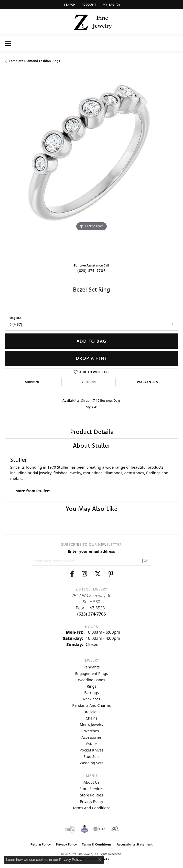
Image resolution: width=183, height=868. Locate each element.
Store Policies (92, 795)
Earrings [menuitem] (91, 693)
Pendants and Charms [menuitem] (91, 705)
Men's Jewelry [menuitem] (92, 725)
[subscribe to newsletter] (145, 561)
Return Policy (41, 844)
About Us (92, 782)
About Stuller (91, 445)
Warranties (147, 382)
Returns (89, 382)
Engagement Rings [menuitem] (92, 673)
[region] (91, 165)
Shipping (33, 382)
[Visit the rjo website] (115, 829)
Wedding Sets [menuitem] (91, 763)
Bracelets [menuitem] (91, 712)
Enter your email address (92, 551)
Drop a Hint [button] (91, 358)
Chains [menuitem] (92, 718)
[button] (69, 4)
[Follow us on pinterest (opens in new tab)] (111, 574)
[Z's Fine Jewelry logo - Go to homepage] (91, 22)
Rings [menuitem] (91, 686)
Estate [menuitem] (91, 744)
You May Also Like (92, 508)
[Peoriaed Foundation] (84, 829)
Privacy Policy (91, 801)
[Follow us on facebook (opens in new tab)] (72, 574)
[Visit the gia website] (100, 829)
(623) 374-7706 (92, 271)
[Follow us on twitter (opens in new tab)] (98, 574)
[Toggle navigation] (8, 44)
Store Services (91, 789)
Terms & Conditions (97, 844)
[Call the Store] (92, 614)
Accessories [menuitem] (91, 737)
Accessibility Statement (135, 844)
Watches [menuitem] (91, 731)
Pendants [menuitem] (92, 667)
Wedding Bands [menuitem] (91, 680)
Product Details (92, 432)
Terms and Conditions (91, 808)
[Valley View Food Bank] (70, 829)
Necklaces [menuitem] (91, 699)
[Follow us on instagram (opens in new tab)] (84, 574)
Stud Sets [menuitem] (91, 756)
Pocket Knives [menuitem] (91, 750)
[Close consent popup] (100, 860)
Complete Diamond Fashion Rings (34, 61)
